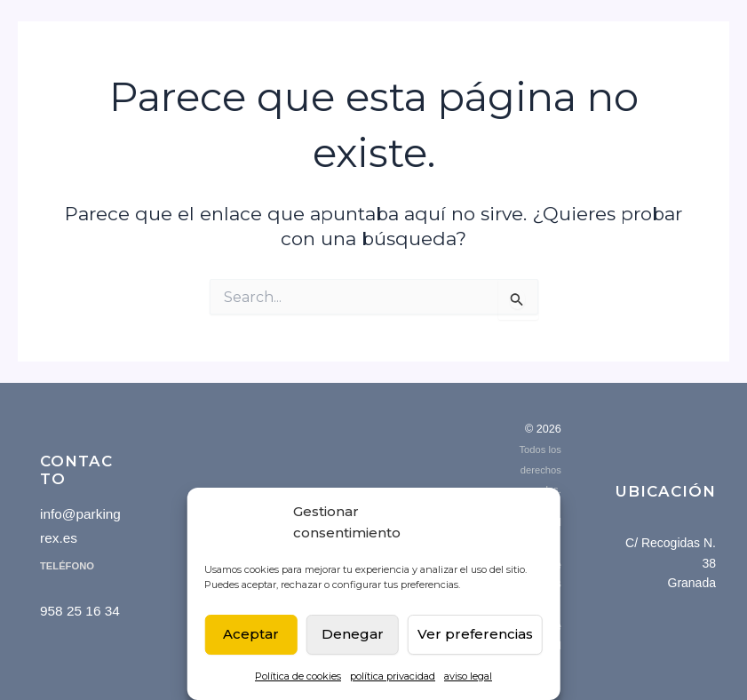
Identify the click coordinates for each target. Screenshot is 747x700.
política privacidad (393, 676)
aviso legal (468, 676)
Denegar (353, 634)
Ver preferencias (475, 634)
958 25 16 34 (80, 611)
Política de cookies (298, 676)
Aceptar (251, 634)
